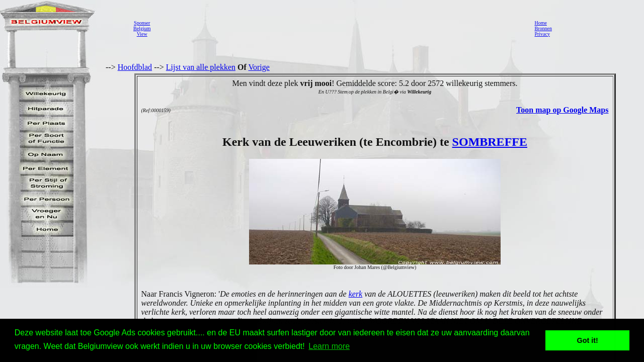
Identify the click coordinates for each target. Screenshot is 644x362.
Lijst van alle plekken (201, 67)
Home (540, 23)
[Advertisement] (340, 28)
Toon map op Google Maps (562, 110)
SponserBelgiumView (142, 28)
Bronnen (543, 28)
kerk (356, 294)
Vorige (259, 67)
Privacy (542, 34)
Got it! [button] (588, 340)
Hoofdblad (135, 67)
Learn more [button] (329, 346)
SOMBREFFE (490, 142)
